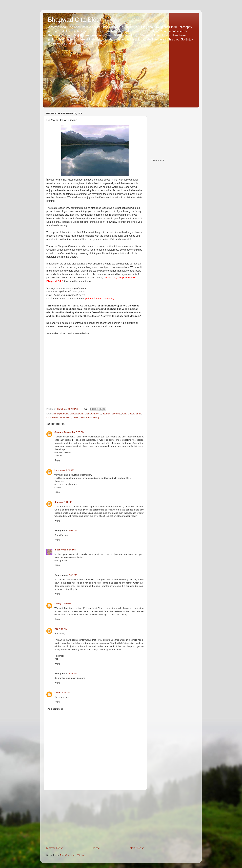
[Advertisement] (95, 818)
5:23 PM (80, 432)
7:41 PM (68, 502)
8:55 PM (71, 550)
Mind (69, 417)
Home (96, 848)
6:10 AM (63, 629)
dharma (59, 502)
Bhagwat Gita (77, 414)
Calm (87, 414)
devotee (107, 414)
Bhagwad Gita (61, 414)
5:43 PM (73, 673)
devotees (117, 414)
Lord (49, 417)
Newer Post (54, 848)
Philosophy (94, 417)
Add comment (55, 709)
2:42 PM (73, 575)
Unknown (60, 470)
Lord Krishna (59, 417)
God (130, 414)
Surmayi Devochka (65, 432)
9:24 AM (70, 470)
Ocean (76, 417)
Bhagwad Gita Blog (74, 20)
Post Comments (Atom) (72, 855)
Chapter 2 (96, 414)
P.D (56, 629)
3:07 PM (73, 531)
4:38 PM (66, 693)
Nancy (58, 604)
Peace (84, 417)
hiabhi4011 (60, 550)
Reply (57, 460)
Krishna (137, 414)
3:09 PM (67, 604)
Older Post (136, 848)
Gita (124, 414)
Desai (57, 693)
